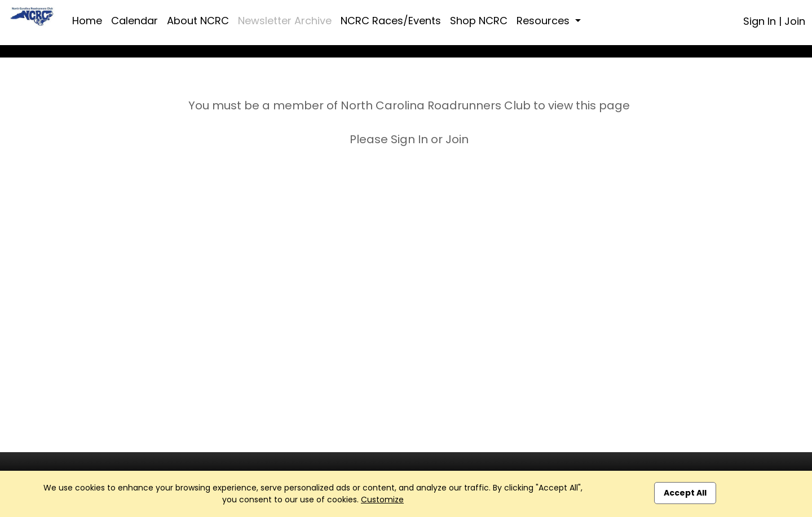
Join (795, 21)
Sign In (760, 21)
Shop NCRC (479, 21)
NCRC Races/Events (391, 21)
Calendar (134, 21)
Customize (382, 500)
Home (87, 21)
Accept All (685, 493)
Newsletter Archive (285, 21)
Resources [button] (544, 21)
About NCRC (198, 21)
